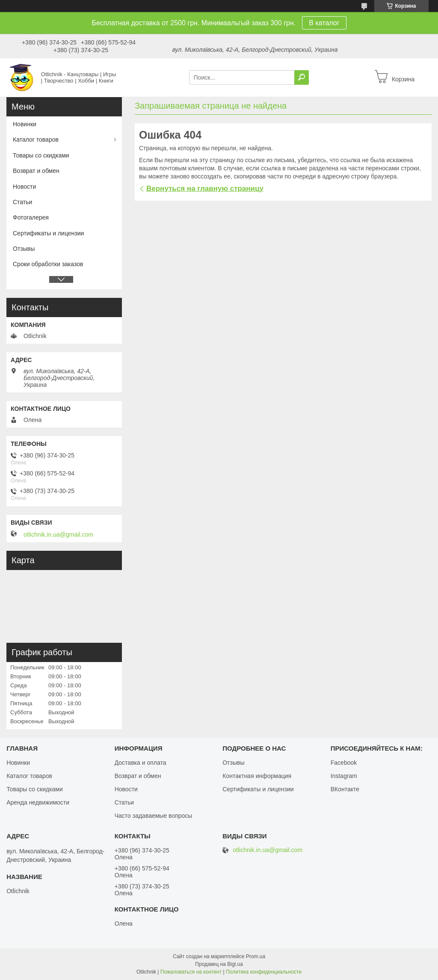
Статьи (22, 202)
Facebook (344, 763)
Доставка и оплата (141, 763)
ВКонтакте (345, 789)
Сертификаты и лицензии (48, 233)
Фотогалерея (31, 217)
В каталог (324, 23)
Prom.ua (256, 956)
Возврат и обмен (36, 171)
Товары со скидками (41, 155)
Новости (24, 187)
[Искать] (302, 77)
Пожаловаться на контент (191, 972)
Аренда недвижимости (38, 802)
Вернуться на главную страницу (205, 189)
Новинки (25, 124)
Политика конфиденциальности (264, 972)
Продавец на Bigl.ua (219, 964)
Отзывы (24, 249)
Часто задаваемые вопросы (154, 816)
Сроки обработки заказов (48, 264)
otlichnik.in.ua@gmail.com (58, 535)
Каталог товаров (36, 140)
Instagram (344, 776)
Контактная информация (257, 776)
